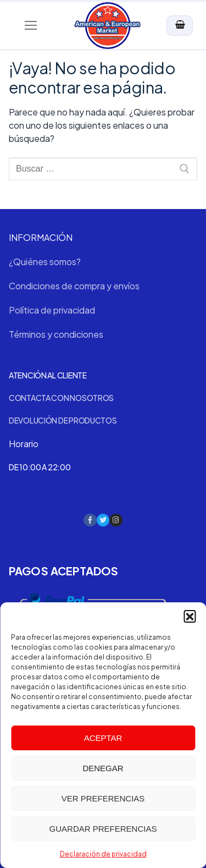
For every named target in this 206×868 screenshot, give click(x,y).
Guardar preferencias (103, 829)
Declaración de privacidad (103, 854)
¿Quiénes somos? (45, 262)
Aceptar (103, 738)
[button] (190, 616)
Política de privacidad (52, 310)
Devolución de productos (63, 420)
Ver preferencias (103, 798)
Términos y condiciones (56, 334)
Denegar (103, 768)
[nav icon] (31, 26)
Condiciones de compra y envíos (74, 286)
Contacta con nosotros (61, 398)
